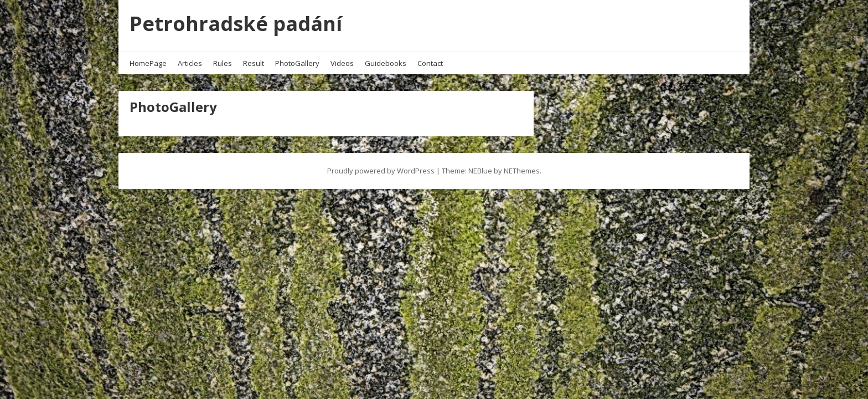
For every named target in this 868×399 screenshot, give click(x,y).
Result (254, 63)
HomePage (148, 63)
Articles (190, 63)
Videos (342, 63)
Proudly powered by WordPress (381, 171)
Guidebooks (386, 63)
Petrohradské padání (236, 24)
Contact (430, 63)
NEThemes (522, 171)
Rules (223, 63)
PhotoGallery (297, 63)
